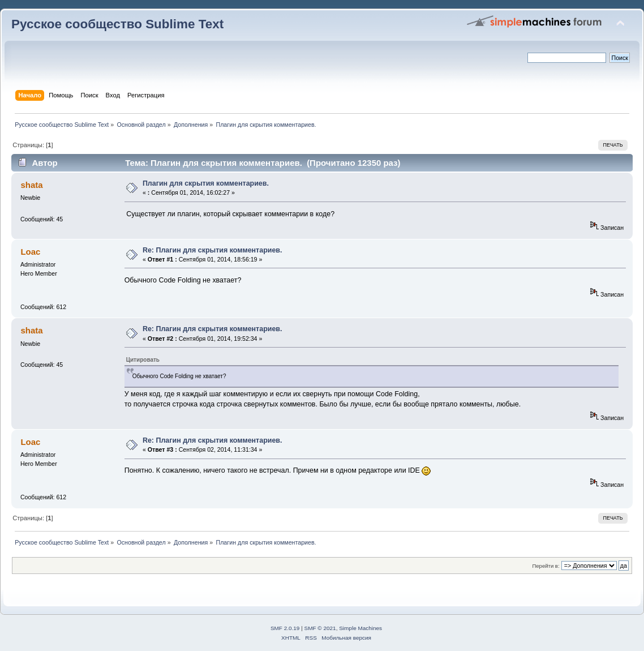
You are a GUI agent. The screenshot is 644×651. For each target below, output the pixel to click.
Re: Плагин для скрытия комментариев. (212, 250)
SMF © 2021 (320, 628)
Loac (30, 252)
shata (31, 185)
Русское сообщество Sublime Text (117, 24)
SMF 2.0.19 (285, 628)
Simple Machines (360, 628)
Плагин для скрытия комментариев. (206, 183)
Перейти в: (546, 566)
